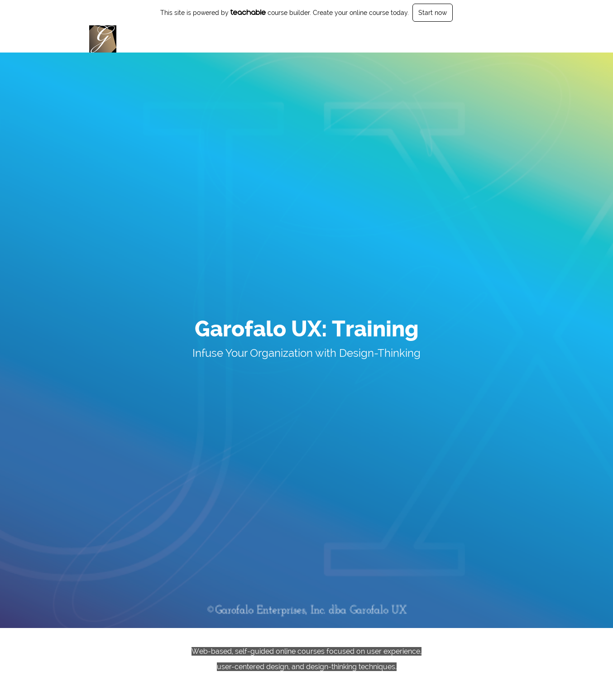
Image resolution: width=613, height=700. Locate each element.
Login (484, 39)
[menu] (496, 39)
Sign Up (512, 39)
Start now (433, 13)
